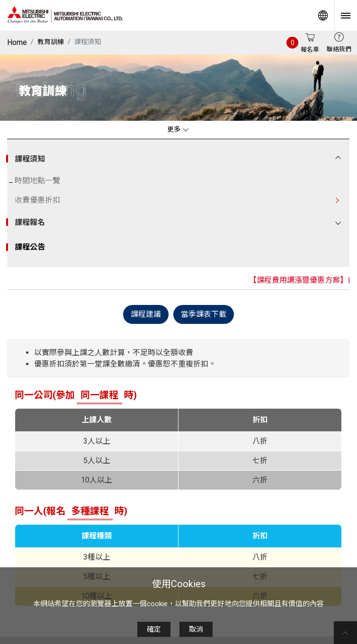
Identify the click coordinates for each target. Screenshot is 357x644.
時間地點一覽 (37, 181)
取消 (196, 629)
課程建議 (146, 314)
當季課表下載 (204, 314)
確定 (154, 629)
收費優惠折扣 (37, 200)
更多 (178, 130)
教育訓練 (51, 42)
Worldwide (323, 15)
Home (17, 42)
